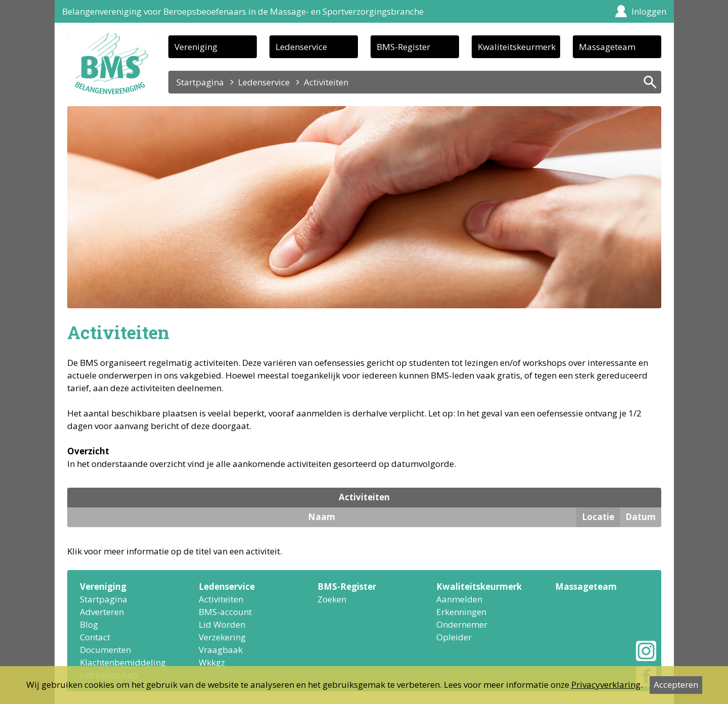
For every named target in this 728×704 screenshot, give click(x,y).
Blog (89, 624)
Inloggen (649, 11)
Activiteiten (221, 599)
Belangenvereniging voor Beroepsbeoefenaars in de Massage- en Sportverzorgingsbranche (243, 11)
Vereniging (196, 47)
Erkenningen (461, 612)
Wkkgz (212, 662)
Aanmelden (459, 599)
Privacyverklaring (606, 685)
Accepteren (676, 685)
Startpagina (200, 82)
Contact (95, 637)
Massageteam (607, 47)
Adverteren (102, 612)
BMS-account (225, 612)
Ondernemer (462, 624)
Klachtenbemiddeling (123, 662)
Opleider (454, 637)
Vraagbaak (221, 650)
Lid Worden (222, 624)
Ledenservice (301, 47)
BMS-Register (403, 47)
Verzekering (222, 637)
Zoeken (332, 599)
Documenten (105, 650)
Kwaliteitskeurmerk (517, 47)
